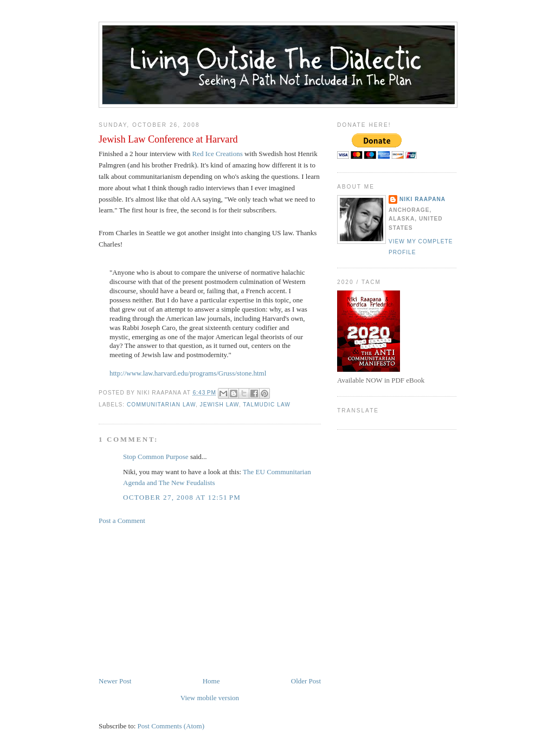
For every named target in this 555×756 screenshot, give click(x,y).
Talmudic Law (267, 405)
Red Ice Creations (218, 154)
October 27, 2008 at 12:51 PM (182, 497)
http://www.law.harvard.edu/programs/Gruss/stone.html (188, 373)
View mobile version (210, 698)
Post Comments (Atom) (171, 726)
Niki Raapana (422, 199)
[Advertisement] (180, 600)
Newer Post (115, 681)
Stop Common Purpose (156, 457)
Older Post (306, 681)
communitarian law (161, 405)
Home (211, 681)
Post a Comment (122, 521)
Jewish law (220, 405)
